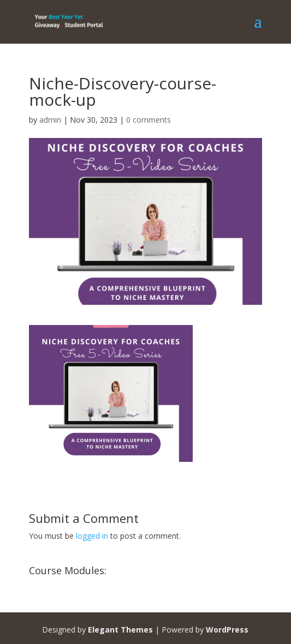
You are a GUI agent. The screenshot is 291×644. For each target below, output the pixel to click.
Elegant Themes (120, 630)
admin (50, 120)
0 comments (149, 120)
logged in (92, 536)
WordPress (227, 630)
